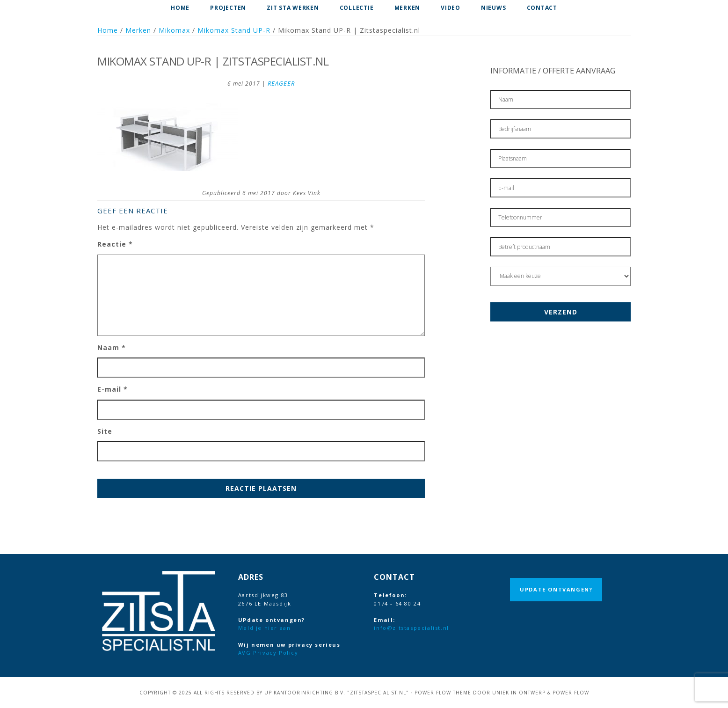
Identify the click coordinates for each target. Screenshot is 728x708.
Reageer (281, 83)
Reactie (115, 244)
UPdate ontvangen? (556, 589)
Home (108, 30)
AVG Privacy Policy (268, 653)
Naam (112, 347)
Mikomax (174, 30)
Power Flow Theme (443, 693)
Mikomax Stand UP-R (234, 30)
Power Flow (571, 693)
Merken (138, 30)
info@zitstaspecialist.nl (411, 628)
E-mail (113, 389)
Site (105, 431)
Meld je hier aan (265, 628)
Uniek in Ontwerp (519, 693)
